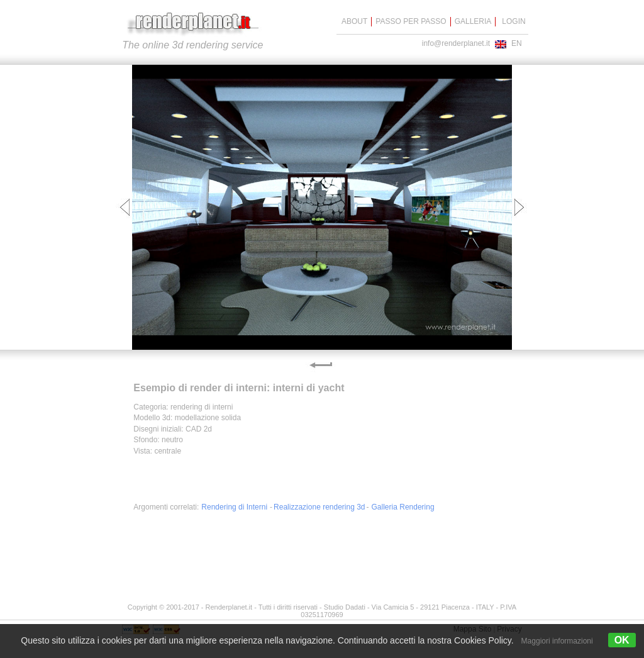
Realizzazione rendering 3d (319, 507)
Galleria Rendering (403, 507)
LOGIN (514, 21)
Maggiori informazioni (557, 641)
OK (622, 640)
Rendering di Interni (234, 507)
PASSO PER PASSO (411, 21)
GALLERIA (473, 21)
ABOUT (354, 21)
